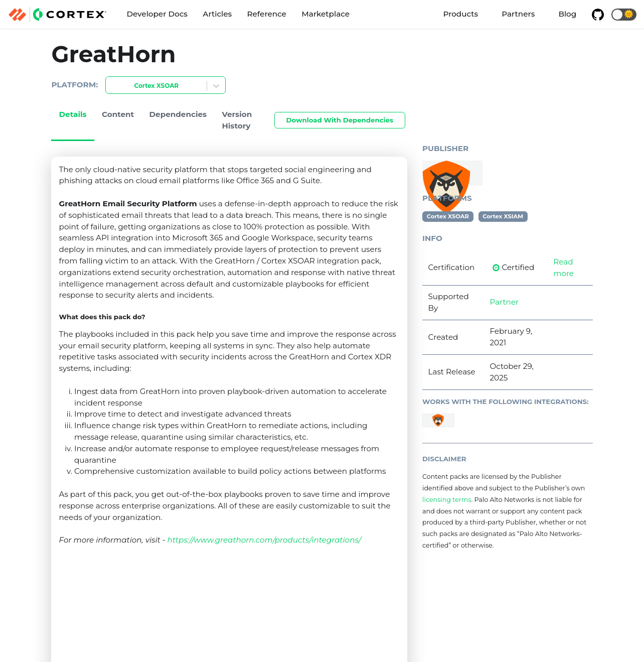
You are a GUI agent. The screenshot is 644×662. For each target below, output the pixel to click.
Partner (505, 302)
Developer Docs (157, 14)
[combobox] (112, 86)
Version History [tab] (237, 120)
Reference (267, 14)
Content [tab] (118, 114)
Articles (217, 14)
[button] (624, 15)
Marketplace (326, 14)
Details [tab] (73, 114)
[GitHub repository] (597, 15)
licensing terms (447, 500)
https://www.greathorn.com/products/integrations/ (264, 540)
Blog (567, 14)
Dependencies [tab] (178, 114)
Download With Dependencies (340, 120)
